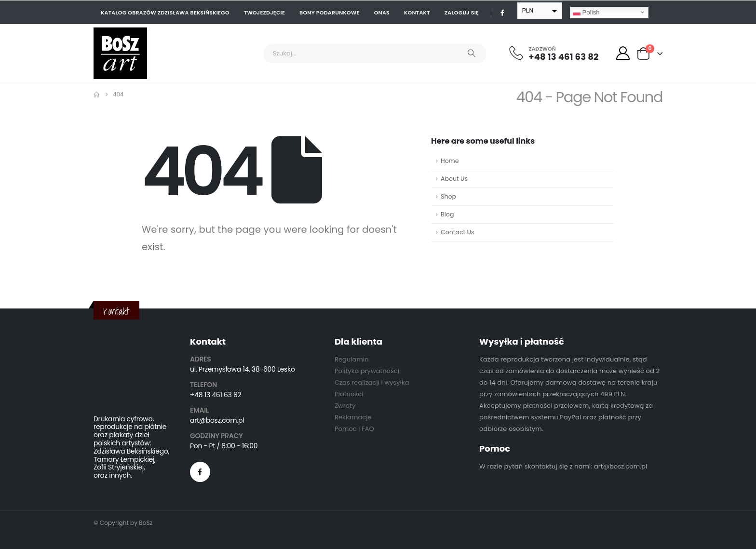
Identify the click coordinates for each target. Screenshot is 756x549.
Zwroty (345, 406)
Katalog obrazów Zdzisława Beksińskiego (165, 13)
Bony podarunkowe (330, 13)
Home (450, 161)
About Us (454, 179)
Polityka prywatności (367, 371)
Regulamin (352, 359)
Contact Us (458, 232)
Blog (447, 214)
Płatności (349, 394)
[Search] (472, 54)
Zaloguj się (462, 13)
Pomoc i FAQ (354, 429)
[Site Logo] (120, 53)
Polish (586, 12)
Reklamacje (353, 417)
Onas (382, 13)
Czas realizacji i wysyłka (372, 382)
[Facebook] (502, 13)
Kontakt (417, 13)
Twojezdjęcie (264, 13)
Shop (448, 196)
